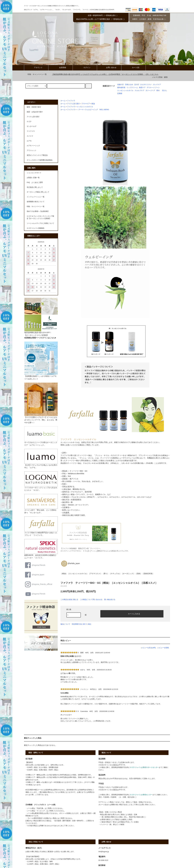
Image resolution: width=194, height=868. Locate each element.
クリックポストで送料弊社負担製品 (40, 160)
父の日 (137, 85)
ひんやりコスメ (146, 85)
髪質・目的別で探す (34, 107)
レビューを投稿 (163, 648)
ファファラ (71, 101)
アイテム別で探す (73, 104)
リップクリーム (132, 88)
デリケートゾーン (153, 88)
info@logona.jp (104, 852)
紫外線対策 (121, 88)
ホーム (63, 101)
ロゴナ (29, 122)
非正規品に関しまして (35, 187)
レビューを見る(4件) (148, 648)
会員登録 (61, 67)
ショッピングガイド (34, 173)
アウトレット (32, 150)
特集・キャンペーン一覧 (36, 74)
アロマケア (86, 104)
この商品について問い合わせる (91, 600)
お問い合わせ (109, 67)
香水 (158, 91)
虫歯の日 (121, 85)
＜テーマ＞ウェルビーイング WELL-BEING (93, 110)
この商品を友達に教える (69, 600)
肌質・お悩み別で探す (35, 112)
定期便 (120, 94)
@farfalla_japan (70, 563)
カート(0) (133, 67)
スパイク (30, 136)
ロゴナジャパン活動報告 (36, 228)
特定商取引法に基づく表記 (82, 624)
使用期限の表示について (36, 202)
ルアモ (29, 141)
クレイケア (157, 85)
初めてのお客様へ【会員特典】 (38, 211)
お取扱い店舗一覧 (33, 178)
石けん (164, 91)
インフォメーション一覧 (36, 197)
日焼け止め (129, 85)
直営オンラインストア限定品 (37, 155)
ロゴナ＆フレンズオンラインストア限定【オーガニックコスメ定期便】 (40, 217)
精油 (93, 104)
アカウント (36, 67)
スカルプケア (139, 91)
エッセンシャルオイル (125, 91)
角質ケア (142, 88)
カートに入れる (132, 613)
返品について (65, 624)
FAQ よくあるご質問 (35, 182)
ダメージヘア (150, 91)
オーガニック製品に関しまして (38, 192)
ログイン (85, 67)
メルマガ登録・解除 (160, 77)
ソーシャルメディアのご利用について (40, 223)
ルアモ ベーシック (33, 146)
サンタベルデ (32, 126)
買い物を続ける (110, 600)
